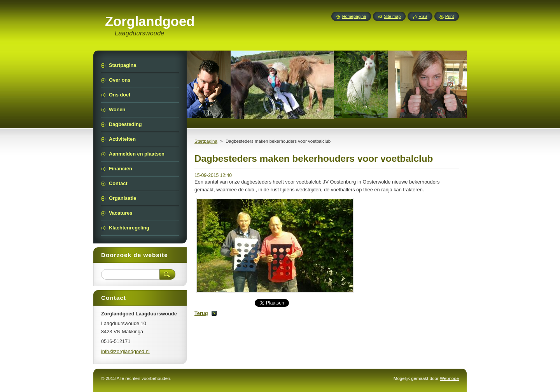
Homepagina (354, 16)
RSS (423, 16)
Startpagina (206, 141)
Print (450, 16)
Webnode (449, 378)
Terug (201, 313)
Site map (392, 16)
